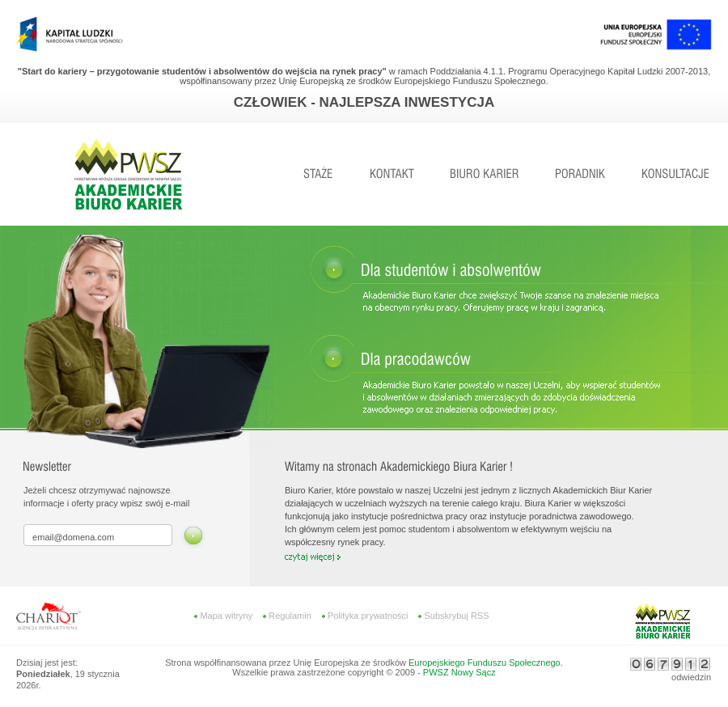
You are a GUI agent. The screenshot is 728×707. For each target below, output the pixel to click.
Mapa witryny (226, 616)
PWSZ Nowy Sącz (459, 672)
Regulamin (290, 616)
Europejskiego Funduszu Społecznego (485, 663)
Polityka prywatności (368, 616)
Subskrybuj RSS (456, 616)
